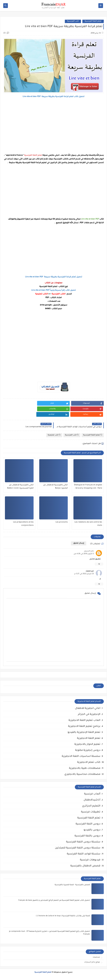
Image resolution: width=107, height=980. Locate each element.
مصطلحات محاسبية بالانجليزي (82, 774)
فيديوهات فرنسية (90, 860)
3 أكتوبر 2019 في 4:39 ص (84, 554)
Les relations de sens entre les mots (88, 524)
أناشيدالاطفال (92, 800)
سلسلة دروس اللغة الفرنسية (83, 842)
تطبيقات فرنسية (91, 812)
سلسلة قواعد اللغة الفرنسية (84, 854)
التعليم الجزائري (91, 806)
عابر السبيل (89, 551)
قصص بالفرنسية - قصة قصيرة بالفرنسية (72, 885)
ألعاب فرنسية (92, 794)
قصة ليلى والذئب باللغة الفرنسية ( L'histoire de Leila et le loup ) (63, 916)
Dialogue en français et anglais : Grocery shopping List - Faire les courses (88, 487)
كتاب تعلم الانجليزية (89, 762)
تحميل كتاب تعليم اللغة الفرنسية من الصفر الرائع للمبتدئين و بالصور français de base (54, 900)
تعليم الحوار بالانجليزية (87, 744)
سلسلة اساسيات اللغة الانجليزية (81, 756)
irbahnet (96, 957)
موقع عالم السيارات (92, 962)
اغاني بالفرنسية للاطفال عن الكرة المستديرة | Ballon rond (20, 487)
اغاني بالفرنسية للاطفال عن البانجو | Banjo (55, 487)
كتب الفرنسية (73, 21)
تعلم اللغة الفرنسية (93, 21)
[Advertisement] (53, 126)
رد (99, 564)
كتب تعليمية (54, 435)
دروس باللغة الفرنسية (87, 836)
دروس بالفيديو (92, 830)
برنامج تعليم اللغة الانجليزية (84, 726)
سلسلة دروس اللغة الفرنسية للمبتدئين (78, 848)
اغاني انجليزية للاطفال (88, 708)
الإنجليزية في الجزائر (89, 714)
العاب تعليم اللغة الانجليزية (84, 720)
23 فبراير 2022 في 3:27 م (84, 574)
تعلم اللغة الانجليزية (89, 738)
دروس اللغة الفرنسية (88, 824)
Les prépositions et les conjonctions (23, 524)
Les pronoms (62, 522)
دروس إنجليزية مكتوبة (88, 750)
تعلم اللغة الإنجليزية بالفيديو (84, 732)
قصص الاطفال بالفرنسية (85, 866)
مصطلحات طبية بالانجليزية (85, 768)
